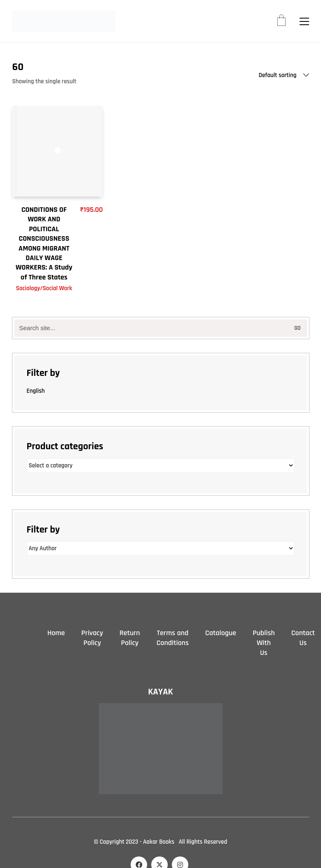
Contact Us (303, 638)
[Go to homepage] (64, 21)
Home (56, 633)
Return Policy (130, 638)
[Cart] (281, 21)
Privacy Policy (92, 638)
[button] (304, 21)
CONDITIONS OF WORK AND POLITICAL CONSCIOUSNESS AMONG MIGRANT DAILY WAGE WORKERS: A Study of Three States (44, 243)
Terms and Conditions (173, 638)
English (36, 391)
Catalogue (221, 633)
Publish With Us (264, 643)
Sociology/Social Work (44, 288)
